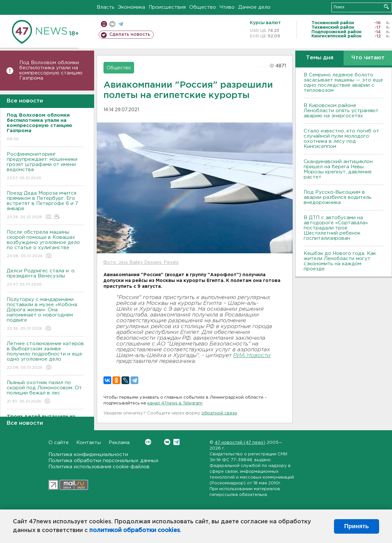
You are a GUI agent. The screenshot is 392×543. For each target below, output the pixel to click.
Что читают (368, 58)
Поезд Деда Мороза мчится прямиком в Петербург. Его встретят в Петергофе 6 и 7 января (45, 205)
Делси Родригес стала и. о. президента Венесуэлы (45, 278)
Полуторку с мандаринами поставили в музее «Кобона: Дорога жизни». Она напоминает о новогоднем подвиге (45, 314)
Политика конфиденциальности (88, 455)
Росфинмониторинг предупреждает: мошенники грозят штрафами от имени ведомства (45, 166)
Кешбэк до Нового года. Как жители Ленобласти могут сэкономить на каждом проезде (340, 261)
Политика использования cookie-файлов (99, 467)
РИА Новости (252, 356)
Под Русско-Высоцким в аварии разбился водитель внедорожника (338, 197)
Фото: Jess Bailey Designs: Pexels (141, 263)
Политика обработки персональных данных (103, 461)
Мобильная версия (104, 24)
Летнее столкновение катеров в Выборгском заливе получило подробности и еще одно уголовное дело (45, 356)
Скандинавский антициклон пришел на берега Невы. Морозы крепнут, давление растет (338, 169)
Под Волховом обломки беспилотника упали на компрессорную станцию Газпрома (51, 70)
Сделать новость (130, 34)
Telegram (176, 442)
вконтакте (112, 24)
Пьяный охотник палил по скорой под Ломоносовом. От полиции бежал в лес (45, 392)
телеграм (121, 24)
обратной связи (219, 413)
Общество (203, 7)
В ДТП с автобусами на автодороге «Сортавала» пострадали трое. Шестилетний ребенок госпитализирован (336, 228)
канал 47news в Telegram (175, 403)
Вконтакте (148, 442)
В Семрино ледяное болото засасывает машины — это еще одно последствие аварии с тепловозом (343, 83)
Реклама (119, 443)
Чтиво (227, 7)
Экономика (132, 7)
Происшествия (167, 7)
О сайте (59, 443)
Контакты (89, 443)
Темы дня (320, 58)
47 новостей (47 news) (240, 443)
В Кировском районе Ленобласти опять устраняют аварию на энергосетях (341, 111)
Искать (386, 7)
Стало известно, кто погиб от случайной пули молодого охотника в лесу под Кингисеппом (341, 139)
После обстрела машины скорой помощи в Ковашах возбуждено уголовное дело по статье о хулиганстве (45, 244)
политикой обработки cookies (135, 530)
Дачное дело (254, 7)
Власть (106, 7)
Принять (357, 526)
